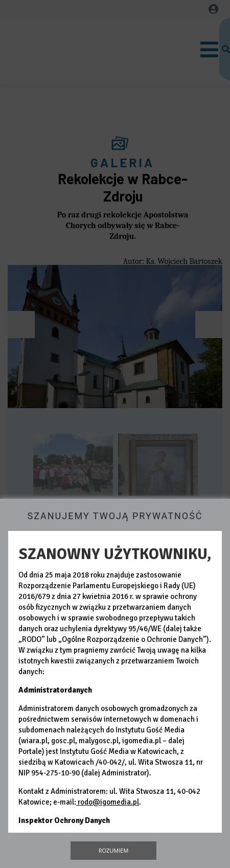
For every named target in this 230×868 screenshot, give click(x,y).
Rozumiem (114, 850)
